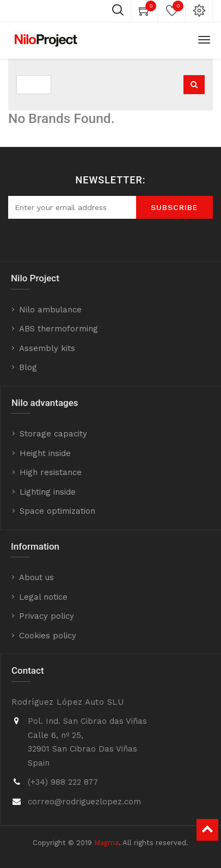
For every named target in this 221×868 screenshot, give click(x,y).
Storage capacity (53, 434)
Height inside (45, 453)
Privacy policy (47, 616)
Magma (106, 843)
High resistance (51, 472)
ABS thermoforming (59, 329)
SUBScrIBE (174, 207)
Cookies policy (48, 636)
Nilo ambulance (50, 310)
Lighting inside (48, 492)
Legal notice (43, 597)
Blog (28, 367)
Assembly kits (47, 348)
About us (36, 577)
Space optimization (57, 511)
